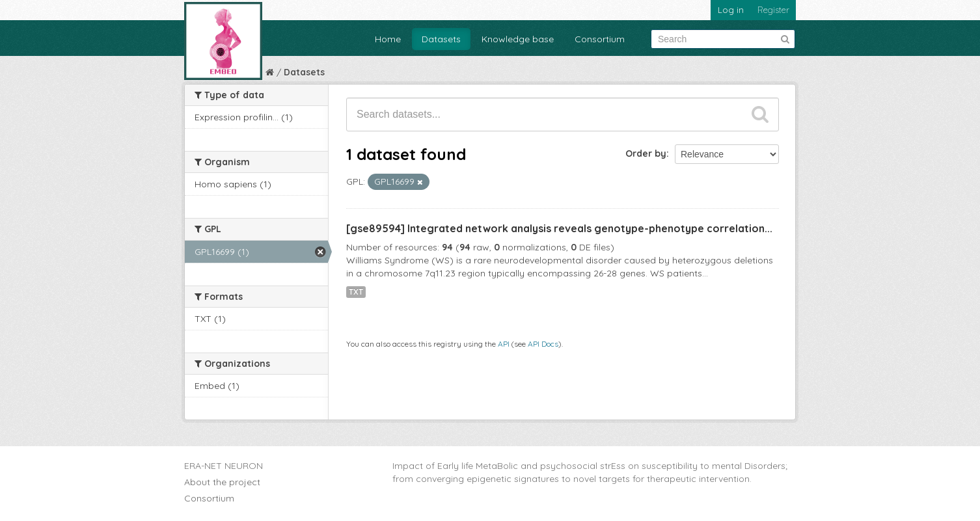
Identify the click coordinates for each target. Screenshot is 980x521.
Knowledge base (518, 39)
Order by (646, 154)
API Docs (543, 344)
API (504, 344)
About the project (222, 482)
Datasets (441, 39)
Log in (731, 10)
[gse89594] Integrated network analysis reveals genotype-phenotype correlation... (559, 228)
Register (773, 10)
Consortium (600, 39)
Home (388, 39)
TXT (356, 292)
